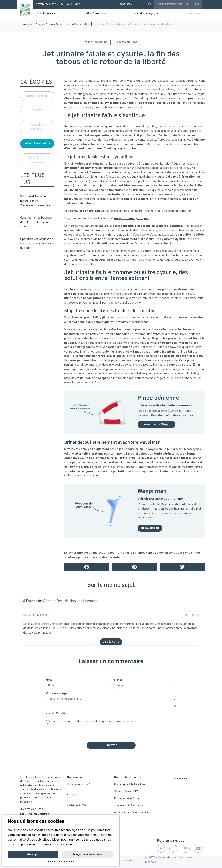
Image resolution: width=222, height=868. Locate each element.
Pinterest (186, 849)
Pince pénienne (158, 398)
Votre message (56, 694)
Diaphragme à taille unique (130, 784)
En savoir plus (150, 528)
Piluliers (37, 110)
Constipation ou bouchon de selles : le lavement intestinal (36, 222)
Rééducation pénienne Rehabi (132, 813)
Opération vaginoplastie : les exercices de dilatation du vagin (37, 244)
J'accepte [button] (33, 854)
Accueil (28, 24)
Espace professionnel (173, 4)
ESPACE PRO (181, 779)
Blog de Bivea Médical (49, 24)
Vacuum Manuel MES (126, 792)
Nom (49, 680)
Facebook (161, 849)
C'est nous (194, 14)
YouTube (198, 849)
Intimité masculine (96, 14)
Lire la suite (111, 642)
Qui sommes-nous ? (79, 784)
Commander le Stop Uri (156, 425)
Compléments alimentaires (37, 160)
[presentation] (111, 731)
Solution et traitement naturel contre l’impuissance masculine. (36, 201)
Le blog (72, 795)
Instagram (173, 849)
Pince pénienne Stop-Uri (129, 799)
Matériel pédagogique (147, 14)
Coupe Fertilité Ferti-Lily (129, 806)
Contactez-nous (77, 805)
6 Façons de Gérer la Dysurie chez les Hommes (60, 601)
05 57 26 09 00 (67, 4)
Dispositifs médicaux (37, 127)
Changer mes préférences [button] (87, 854)
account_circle (197, 4)
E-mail (118, 680)
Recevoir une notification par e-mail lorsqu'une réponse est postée (93, 721)
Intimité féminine (47, 14)
